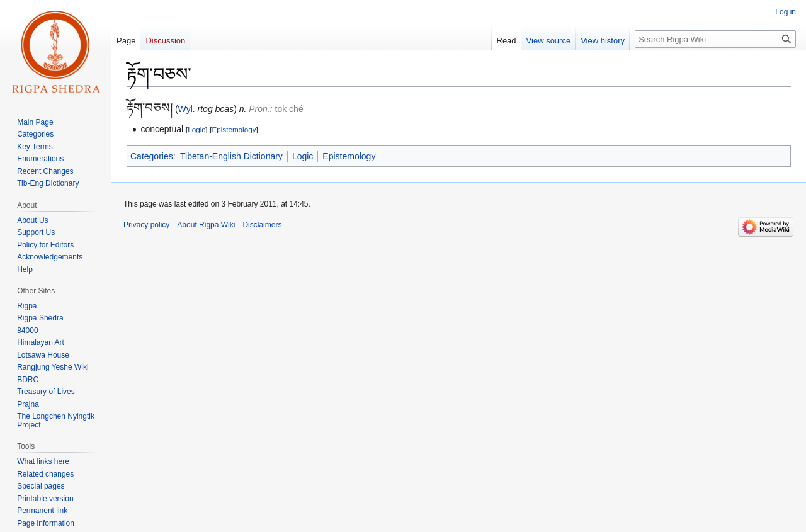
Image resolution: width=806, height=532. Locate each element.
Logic (196, 129)
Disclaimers (262, 225)
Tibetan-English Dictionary (231, 156)
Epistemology (234, 129)
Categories (152, 156)
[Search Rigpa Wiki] (715, 39)
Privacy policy (146, 225)
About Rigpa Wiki (206, 225)
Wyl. (187, 109)
